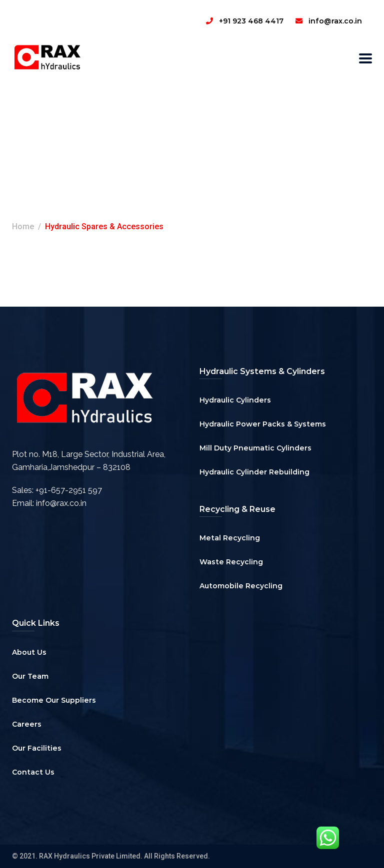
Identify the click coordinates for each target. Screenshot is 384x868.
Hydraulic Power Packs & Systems (263, 424)
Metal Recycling (230, 538)
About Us (29, 652)
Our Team (30, 676)
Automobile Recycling (241, 586)
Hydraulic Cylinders (235, 400)
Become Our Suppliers (54, 700)
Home (23, 226)
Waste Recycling (231, 562)
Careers (27, 724)
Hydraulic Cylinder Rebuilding (254, 472)
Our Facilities (37, 748)
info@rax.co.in (61, 503)
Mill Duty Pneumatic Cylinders (255, 448)
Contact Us (33, 772)
